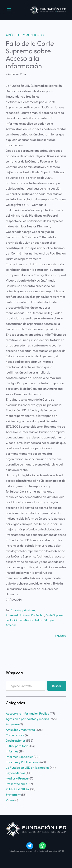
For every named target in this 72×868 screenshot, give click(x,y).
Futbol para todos (18, 746)
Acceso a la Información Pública (25, 615)
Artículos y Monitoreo (25, 35)
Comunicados (15, 735)
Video (10, 800)
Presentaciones (16, 784)
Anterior (11, 625)
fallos (38, 620)
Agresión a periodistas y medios (27, 719)
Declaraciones (16, 740)
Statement (13, 795)
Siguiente (61, 636)
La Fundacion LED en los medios (28, 768)
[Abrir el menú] (9, 10)
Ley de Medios (15, 773)
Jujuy (51, 620)
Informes (12, 751)
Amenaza (12, 724)
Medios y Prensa (17, 778)
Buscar (57, 686)
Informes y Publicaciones (23, 762)
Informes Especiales (19, 757)
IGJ (45, 620)
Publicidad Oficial (18, 789)
